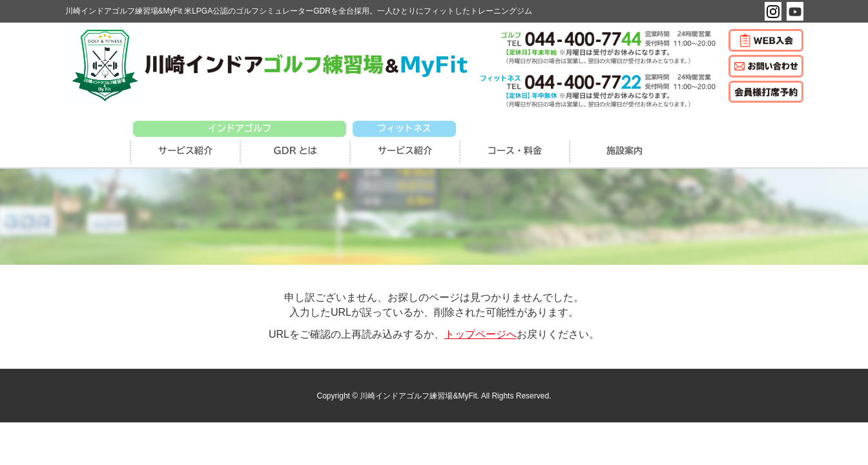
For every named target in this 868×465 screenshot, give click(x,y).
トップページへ (480, 334)
